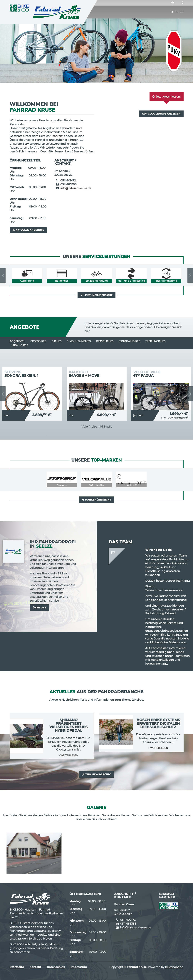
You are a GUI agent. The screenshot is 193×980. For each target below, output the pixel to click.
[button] (177, 12)
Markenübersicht (97, 500)
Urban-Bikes (19, 345)
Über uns (39, 608)
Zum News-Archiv (96, 774)
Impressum (79, 967)
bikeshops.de (174, 967)
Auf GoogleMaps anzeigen (161, 114)
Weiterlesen (69, 755)
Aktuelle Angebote (28, 230)
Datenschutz (56, 967)
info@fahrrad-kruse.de (76, 188)
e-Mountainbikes (79, 341)
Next (190, 275)
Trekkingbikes (155, 341)
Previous (3, 275)
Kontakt (35, 967)
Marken (57, 136)
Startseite (17, 967)
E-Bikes (56, 341)
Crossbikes (38, 341)
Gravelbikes (105, 341)
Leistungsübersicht (96, 295)
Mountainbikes (129, 341)
